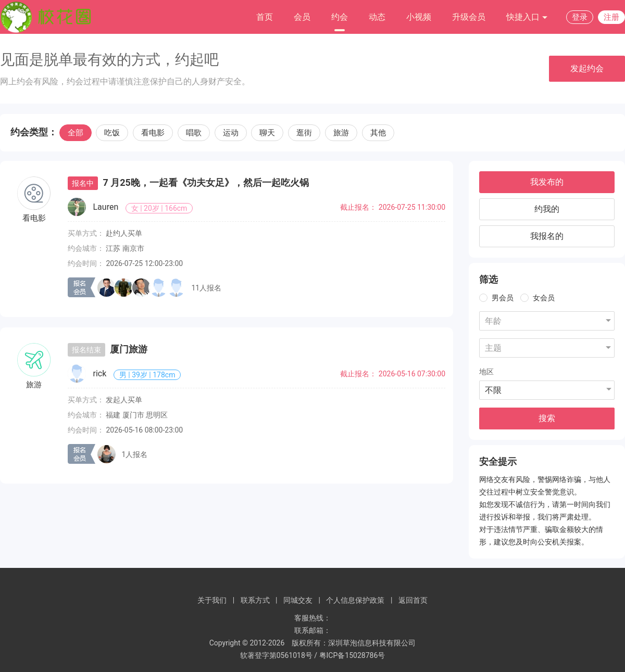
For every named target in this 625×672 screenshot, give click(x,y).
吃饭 (112, 133)
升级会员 (469, 17)
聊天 (267, 133)
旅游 (341, 133)
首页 (265, 17)
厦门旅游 (129, 349)
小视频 (419, 17)
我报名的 (547, 236)
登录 (580, 17)
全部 (76, 133)
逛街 (304, 133)
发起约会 (587, 68)
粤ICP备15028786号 (352, 655)
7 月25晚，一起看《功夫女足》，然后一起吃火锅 (205, 182)
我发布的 (547, 182)
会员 (302, 17)
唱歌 (194, 133)
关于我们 (212, 600)
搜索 (547, 418)
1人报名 (134, 454)
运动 (231, 133)
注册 (611, 17)
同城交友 (298, 600)
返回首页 (413, 600)
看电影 (153, 133)
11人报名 (206, 288)
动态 (377, 17)
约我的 (547, 209)
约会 (340, 17)
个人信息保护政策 (355, 600)
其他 (378, 133)
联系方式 (255, 600)
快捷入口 (527, 17)
